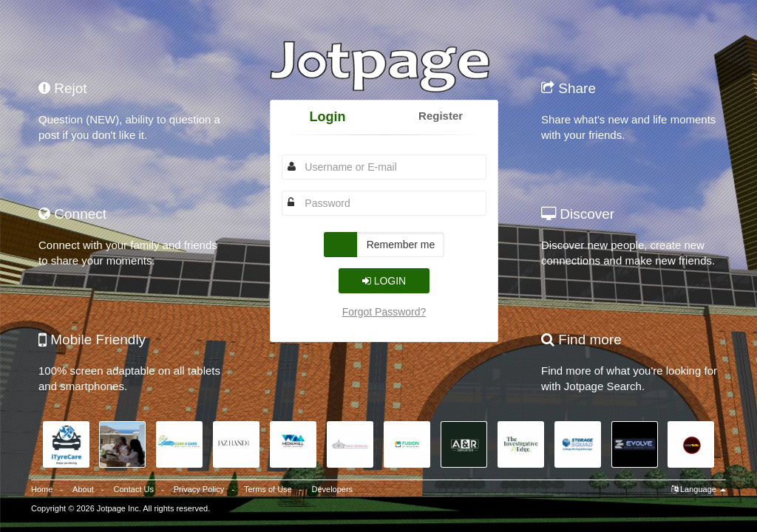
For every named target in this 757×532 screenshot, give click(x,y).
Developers (332, 489)
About (83, 489)
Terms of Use (268, 489)
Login (327, 117)
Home (42, 489)
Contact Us (134, 489)
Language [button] (699, 489)
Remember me (401, 245)
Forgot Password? (384, 312)
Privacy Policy (199, 489)
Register (441, 116)
